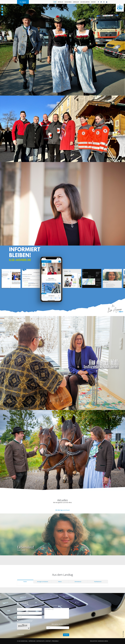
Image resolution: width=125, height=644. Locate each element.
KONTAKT (48, 641)
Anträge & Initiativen (43, 582)
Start (55, 2)
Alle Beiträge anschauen (63, 510)
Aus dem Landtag (85, 2)
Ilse (23, 2)
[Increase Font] (2, 12)
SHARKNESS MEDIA (103, 641)
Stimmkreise (78, 582)
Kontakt (93, 2)
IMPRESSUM (32, 641)
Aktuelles (60, 2)
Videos (60, 582)
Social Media (68, 2)
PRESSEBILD (55, 641)
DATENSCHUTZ (40, 641)
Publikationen (98, 582)
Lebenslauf (76, 2)
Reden (25, 582)
